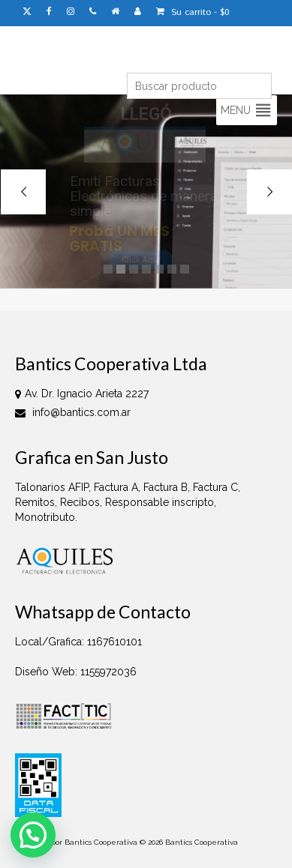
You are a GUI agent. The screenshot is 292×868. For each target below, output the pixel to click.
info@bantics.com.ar (73, 412)
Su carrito (193, 12)
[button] (236, 110)
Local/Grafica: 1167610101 (78, 642)
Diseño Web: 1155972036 (76, 672)
